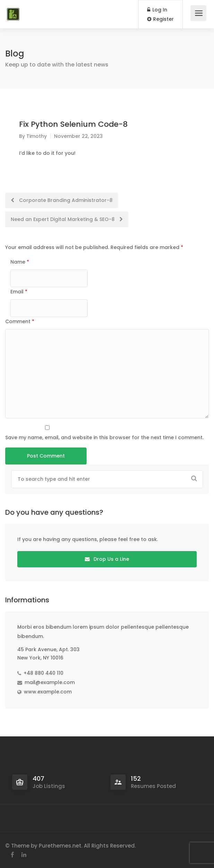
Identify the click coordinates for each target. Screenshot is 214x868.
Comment (20, 321)
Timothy (37, 136)
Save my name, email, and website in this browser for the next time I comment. (104, 437)
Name (20, 262)
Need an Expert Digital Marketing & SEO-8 (67, 219)
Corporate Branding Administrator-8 (62, 200)
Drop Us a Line (107, 559)
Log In (157, 10)
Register (160, 19)
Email (19, 292)
